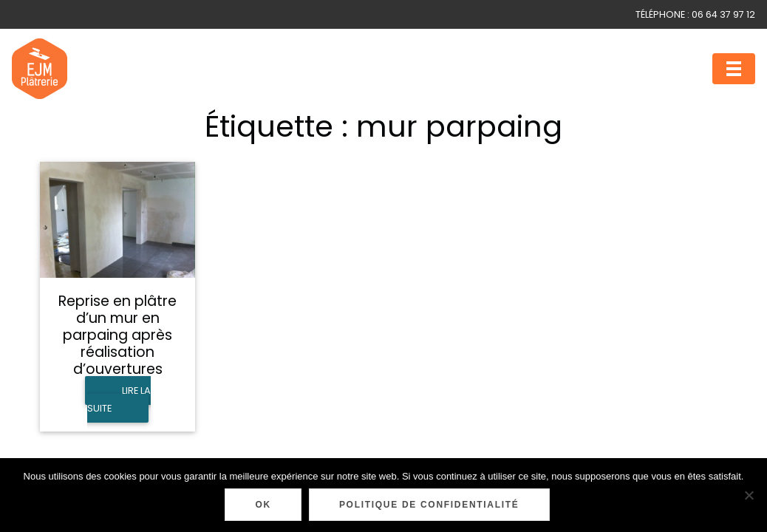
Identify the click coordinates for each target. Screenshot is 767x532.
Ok (263, 505)
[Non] (749, 495)
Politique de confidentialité (429, 505)
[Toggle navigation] (734, 69)
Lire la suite (119, 399)
